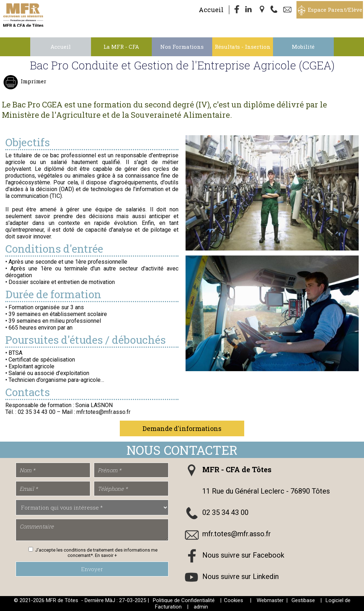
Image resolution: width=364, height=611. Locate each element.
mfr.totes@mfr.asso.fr (237, 534)
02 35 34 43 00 (225, 512)
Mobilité (303, 47)
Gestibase (303, 600)
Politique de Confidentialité (184, 600)
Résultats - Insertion (243, 47)
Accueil (211, 10)
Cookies (234, 600)
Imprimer (33, 81)
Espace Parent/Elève (335, 10)
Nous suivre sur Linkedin (240, 576)
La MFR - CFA (121, 47)
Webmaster (270, 600)
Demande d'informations (182, 428)
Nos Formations (182, 47)
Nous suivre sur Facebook (243, 555)
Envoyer (92, 569)
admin (201, 607)
